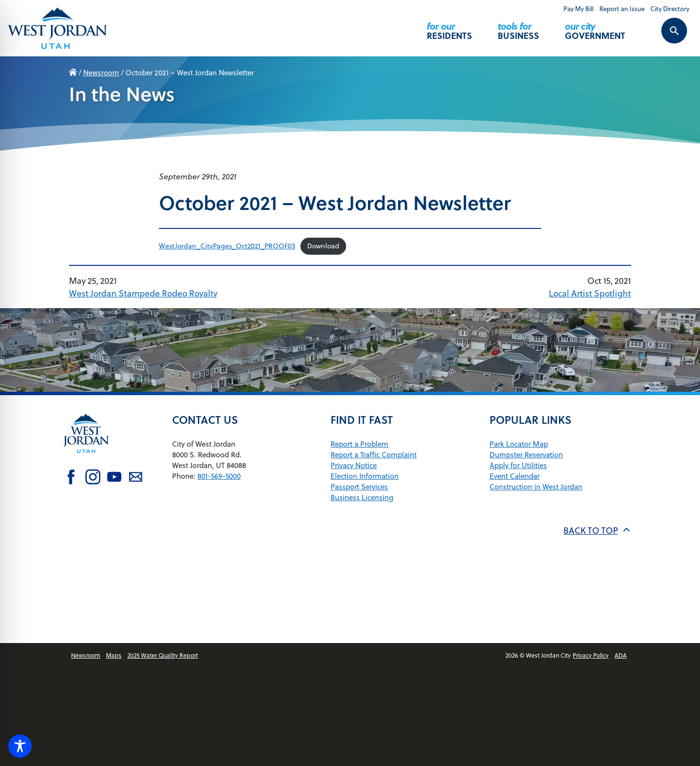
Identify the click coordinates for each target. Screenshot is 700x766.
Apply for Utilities (518, 465)
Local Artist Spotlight (590, 293)
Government (595, 26)
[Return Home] (57, 28)
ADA (621, 655)
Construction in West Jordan (536, 487)
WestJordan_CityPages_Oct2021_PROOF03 (227, 246)
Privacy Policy (591, 655)
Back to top (597, 531)
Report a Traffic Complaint (374, 455)
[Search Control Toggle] (664, 37)
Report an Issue (622, 9)
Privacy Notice (354, 465)
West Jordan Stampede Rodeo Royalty (143, 293)
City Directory (670, 9)
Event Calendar (515, 476)
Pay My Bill (578, 9)
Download (323, 246)
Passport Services (359, 487)
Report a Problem (359, 444)
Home (73, 73)
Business (518, 26)
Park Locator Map (519, 444)
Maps (114, 655)
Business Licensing (362, 497)
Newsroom (101, 73)
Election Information (365, 476)
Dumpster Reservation (526, 455)
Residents (449, 26)
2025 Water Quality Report (163, 655)
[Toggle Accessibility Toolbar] (20, 746)
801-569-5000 (219, 476)
